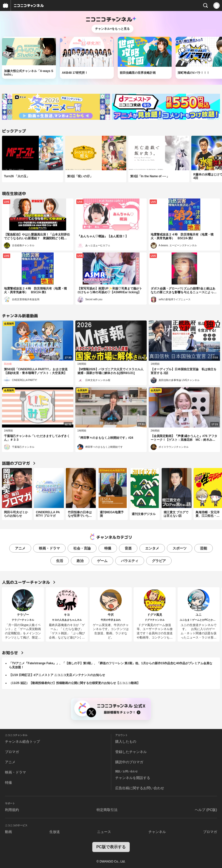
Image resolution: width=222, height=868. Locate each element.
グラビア (159, 561)
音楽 (128, 548)
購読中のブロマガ (129, 762)
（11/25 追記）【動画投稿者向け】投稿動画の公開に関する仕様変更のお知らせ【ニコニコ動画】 (74, 683)
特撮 (108, 548)
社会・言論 (82, 548)
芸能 (204, 548)
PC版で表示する (111, 847)
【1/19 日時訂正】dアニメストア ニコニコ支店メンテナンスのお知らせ (57, 675)
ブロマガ (12, 752)
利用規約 (12, 810)
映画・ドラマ (49, 548)
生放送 (55, 832)
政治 (80, 561)
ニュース (104, 832)
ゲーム (102, 561)
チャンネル (157, 832)
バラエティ (130, 561)
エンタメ (152, 548)
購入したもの (126, 741)
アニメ (20, 548)
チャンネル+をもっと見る (112, 29)
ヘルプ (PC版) (206, 810)
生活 (60, 561)
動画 (8, 832)
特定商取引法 (107, 810)
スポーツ (180, 548)
